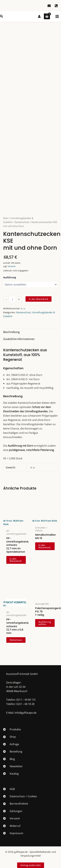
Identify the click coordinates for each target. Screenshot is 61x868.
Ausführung (10, 277)
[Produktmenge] (13, 299)
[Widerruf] (12, 826)
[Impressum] (13, 833)
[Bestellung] (13, 751)
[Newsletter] (13, 766)
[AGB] (9, 789)
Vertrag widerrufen (31, 865)
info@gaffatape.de (26, 713)
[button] (2, 16)
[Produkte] (12, 729)
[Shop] (10, 737)
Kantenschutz (22, 222)
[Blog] (9, 759)
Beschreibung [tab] (11, 332)
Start (6, 218)
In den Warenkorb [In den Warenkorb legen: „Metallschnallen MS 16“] (44, 546)
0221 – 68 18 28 (25, 704)
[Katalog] (11, 774)
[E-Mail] (49, 6)
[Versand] (11, 818)
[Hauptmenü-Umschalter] (57, 16)
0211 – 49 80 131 (26, 700)
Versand (11, 266)
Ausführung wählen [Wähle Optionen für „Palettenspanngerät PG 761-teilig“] (45, 623)
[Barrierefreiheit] (16, 804)
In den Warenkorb (39, 299)
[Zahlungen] (13, 811)
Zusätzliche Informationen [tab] (19, 339)
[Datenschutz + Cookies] (20, 796)
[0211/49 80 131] (56, 6)
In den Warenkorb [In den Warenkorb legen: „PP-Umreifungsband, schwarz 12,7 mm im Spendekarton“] (16, 560)
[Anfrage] (11, 744)
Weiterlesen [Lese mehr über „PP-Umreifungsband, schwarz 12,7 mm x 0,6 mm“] (16, 640)
